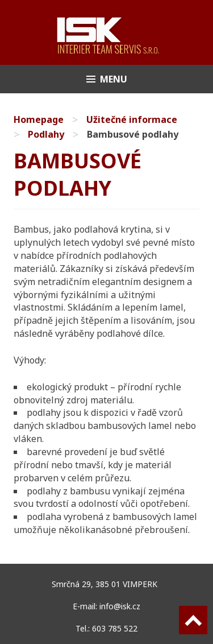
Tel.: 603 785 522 (106, 628)
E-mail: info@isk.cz (106, 606)
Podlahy (46, 134)
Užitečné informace (132, 119)
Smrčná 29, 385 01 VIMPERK (107, 584)
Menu (114, 79)
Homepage (39, 119)
